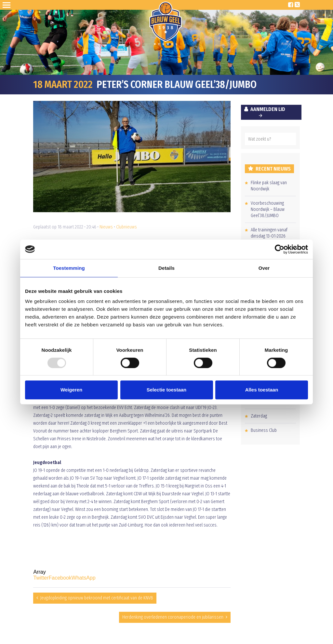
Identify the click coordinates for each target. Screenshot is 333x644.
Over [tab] (264, 268)
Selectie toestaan (167, 390)
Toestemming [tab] (69, 268)
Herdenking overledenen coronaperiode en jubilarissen (173, 617)
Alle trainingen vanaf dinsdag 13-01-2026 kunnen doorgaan (269, 236)
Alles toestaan (262, 390)
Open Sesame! (8, 5)
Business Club (264, 430)
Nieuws (106, 227)
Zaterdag (259, 416)
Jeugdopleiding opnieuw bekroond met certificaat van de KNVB (97, 598)
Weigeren (71, 390)
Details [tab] (166, 268)
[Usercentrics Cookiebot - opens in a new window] (280, 249)
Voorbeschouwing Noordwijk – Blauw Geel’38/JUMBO (268, 209)
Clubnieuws (127, 227)
